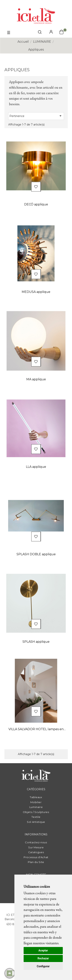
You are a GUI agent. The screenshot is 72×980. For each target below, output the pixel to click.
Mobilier (36, 802)
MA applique (36, 379)
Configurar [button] (43, 966)
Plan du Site (36, 862)
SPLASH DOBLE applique (36, 554)
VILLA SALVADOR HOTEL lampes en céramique (36, 729)
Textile (36, 817)
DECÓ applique (36, 204)
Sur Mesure (36, 847)
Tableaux (36, 797)
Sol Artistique (36, 822)
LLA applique (36, 467)
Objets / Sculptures (36, 812)
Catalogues (36, 852)
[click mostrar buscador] (40, 33)
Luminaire (36, 807)
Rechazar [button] (43, 958)
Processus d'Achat (36, 857)
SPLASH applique (36, 642)
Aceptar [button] (43, 950)
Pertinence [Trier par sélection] (36, 116)
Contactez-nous (36, 842)
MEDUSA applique (36, 292)
